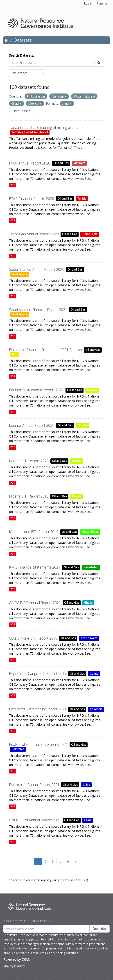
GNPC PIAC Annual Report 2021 (35, 603)
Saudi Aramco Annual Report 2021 (37, 269)
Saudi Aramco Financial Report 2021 (38, 310)
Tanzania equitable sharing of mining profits (44, 127)
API (67, 880)
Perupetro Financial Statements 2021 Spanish (45, 350)
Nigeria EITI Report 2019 (29, 496)
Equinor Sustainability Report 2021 (36, 390)
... (60, 861)
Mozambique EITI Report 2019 (34, 532)
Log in (88, 3)
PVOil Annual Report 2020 (30, 163)
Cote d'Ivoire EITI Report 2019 (33, 638)
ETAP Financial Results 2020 (32, 199)
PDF (12, 185)
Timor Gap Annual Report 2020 (34, 234)
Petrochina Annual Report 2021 (34, 785)
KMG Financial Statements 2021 (35, 567)
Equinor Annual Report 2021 (32, 425)
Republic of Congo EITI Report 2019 (38, 673)
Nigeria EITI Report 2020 (29, 461)
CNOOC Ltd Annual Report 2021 (35, 820)
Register (102, 3)
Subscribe (99, 929)
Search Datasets (21, 55)
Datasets (23, 40)
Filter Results (21, 111)
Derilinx (19, 966)
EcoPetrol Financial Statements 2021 (38, 744)
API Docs (81, 880)
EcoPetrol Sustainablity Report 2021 (38, 709)
